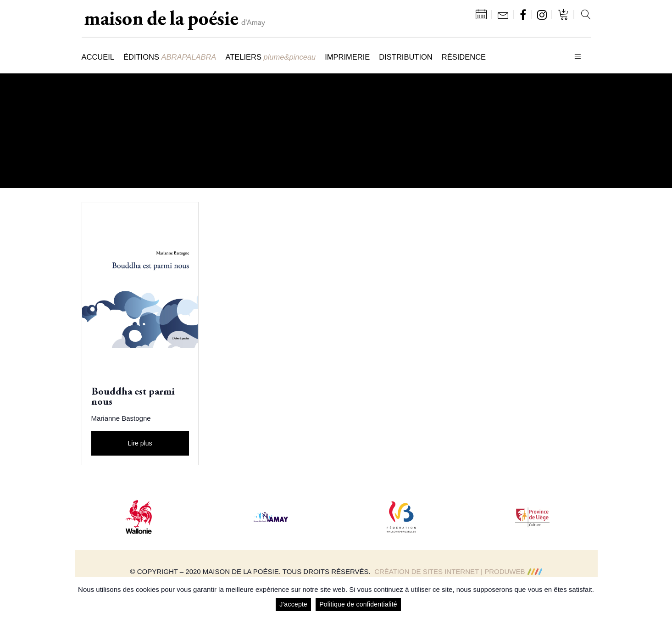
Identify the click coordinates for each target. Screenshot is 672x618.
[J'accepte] (661, 598)
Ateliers (270, 57)
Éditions (170, 57)
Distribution (405, 57)
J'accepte (293, 604)
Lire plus (140, 443)
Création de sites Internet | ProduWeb (458, 571)
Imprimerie (347, 57)
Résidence (464, 57)
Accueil (98, 57)
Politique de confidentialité (358, 604)
